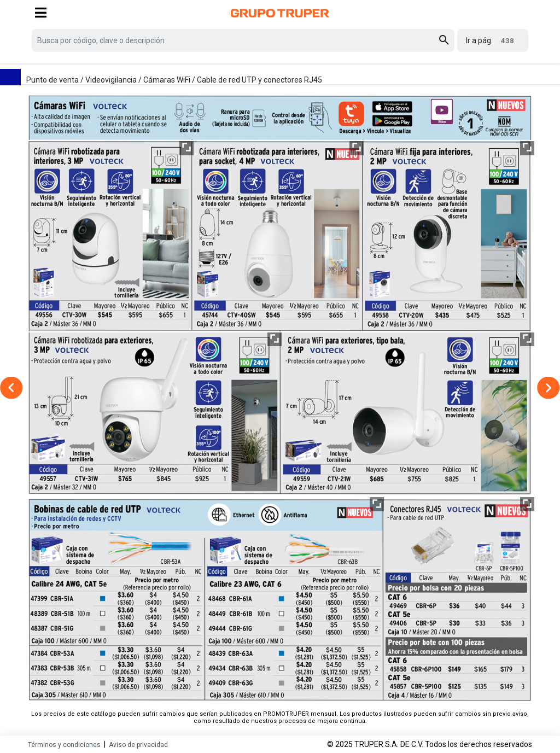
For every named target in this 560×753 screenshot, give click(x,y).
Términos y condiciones (64, 745)
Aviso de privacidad (138, 745)
